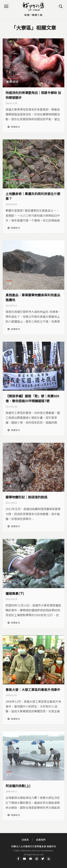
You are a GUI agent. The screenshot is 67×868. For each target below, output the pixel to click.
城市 (22, 183)
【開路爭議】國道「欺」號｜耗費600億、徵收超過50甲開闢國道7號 (32, 398)
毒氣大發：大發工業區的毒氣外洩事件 (33, 690)
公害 (16, 183)
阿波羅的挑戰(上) (18, 786)
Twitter (43, 859)
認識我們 (41, 840)
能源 (9, 775)
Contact (31, 859)
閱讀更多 (16, 127)
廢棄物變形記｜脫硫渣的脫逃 (26, 497)
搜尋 (61, 6)
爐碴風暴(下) (15, 593)
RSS (49, 859)
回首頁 (25, 840)
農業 (9, 82)
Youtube (24, 859)
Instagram (37, 859)
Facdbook (18, 859)
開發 (16, 82)
